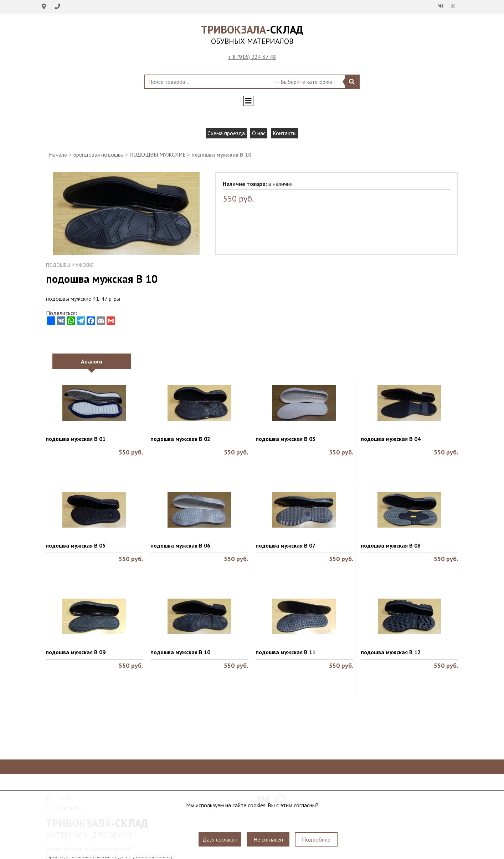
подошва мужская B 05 (76, 545)
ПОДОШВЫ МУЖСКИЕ (158, 154)
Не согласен (268, 839)
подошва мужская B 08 (391, 545)
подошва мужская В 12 (391, 652)
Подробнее (316, 839)
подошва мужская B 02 (180, 439)
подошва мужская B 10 (180, 652)
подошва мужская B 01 (76, 439)
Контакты (285, 133)
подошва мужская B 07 (286, 545)
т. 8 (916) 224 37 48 (252, 57)
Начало (58, 154)
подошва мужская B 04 (391, 439)
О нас (259, 133)
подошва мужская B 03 (286, 439)
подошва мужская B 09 (76, 652)
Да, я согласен (220, 839)
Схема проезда (226, 133)
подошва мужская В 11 (286, 652)
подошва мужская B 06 (180, 545)
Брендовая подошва (98, 154)
